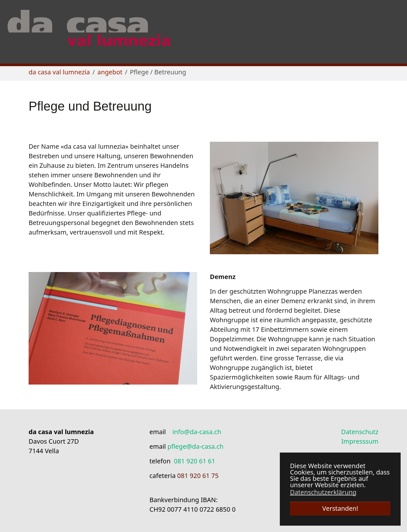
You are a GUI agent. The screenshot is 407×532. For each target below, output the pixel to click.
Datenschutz (360, 432)
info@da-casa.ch (197, 432)
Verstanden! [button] (340, 508)
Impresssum (360, 441)
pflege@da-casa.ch (196, 446)
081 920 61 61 (195, 461)
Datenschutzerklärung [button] (323, 492)
